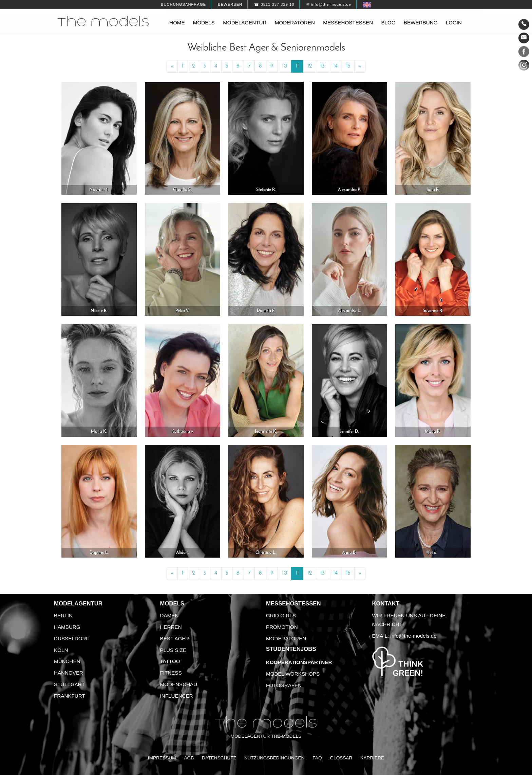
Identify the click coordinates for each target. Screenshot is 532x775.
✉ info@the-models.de (329, 4)
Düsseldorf (72, 638)
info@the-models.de (414, 636)
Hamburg (67, 627)
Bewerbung (421, 23)
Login (454, 23)
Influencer (177, 696)
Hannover (69, 673)
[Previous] (172, 66)
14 (335, 66)
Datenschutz (219, 758)
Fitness (171, 673)
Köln (61, 650)
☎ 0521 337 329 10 (274, 4)
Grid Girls (281, 615)
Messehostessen (348, 23)
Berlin (63, 615)
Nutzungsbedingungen (274, 758)
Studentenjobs (291, 649)
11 (297, 66)
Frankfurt (70, 696)
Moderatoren (295, 23)
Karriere (372, 758)
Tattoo (170, 661)
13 (322, 66)
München (67, 661)
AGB (189, 758)
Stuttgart (69, 684)
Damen (169, 615)
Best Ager (175, 638)
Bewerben (230, 4)
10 (284, 66)
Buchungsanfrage (183, 4)
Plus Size (173, 650)
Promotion (282, 627)
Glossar (341, 758)
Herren (171, 627)
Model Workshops (293, 674)
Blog (388, 23)
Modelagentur (245, 23)
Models (204, 23)
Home (177, 23)
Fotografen (284, 685)
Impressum (162, 758)
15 (348, 66)
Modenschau (179, 684)
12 (310, 66)
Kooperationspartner (299, 662)
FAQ (317, 758)
